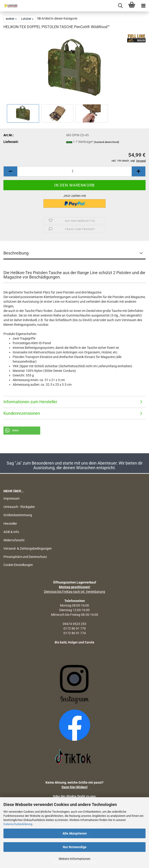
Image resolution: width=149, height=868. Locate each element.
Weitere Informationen (74, 859)
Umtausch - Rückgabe (19, 507)
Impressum (11, 498)
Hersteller (10, 524)
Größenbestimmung (18, 515)
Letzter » (27, 19)
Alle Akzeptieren (75, 833)
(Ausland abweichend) (106, 142)
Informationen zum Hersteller (30, 402)
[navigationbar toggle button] (143, 6)
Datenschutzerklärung (18, 824)
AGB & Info (11, 532)
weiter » (11, 19)
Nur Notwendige (75, 847)
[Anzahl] (74, 171)
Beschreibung (16, 253)
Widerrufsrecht (14, 540)
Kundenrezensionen (22, 413)
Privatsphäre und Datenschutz (25, 557)
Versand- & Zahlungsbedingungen (28, 548)
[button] (22, 431)
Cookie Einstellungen (18, 565)
